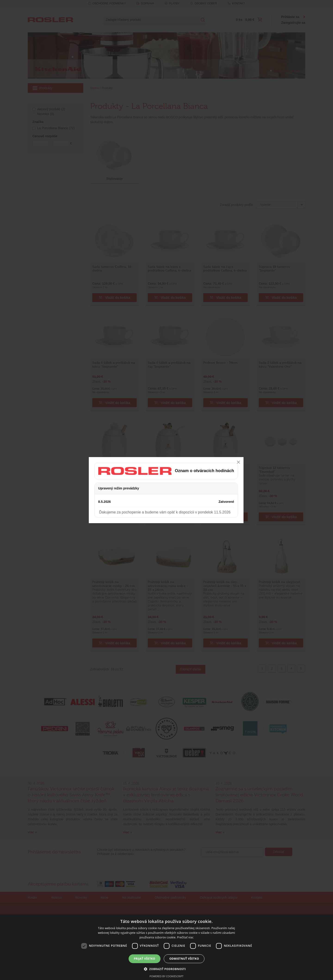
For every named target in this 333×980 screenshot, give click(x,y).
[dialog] (166, 947)
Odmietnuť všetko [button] (184, 959)
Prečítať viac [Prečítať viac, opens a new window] (185, 937)
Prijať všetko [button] (145, 959)
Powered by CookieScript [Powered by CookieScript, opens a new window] (167, 976)
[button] (167, 969)
